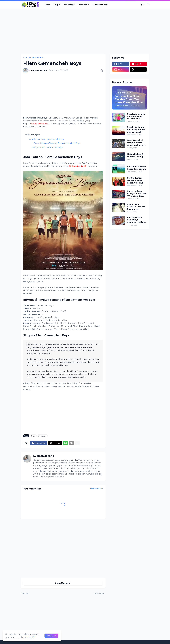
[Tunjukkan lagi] (77, 443)
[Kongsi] (101, 70)
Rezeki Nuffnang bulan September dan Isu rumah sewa (136, 130)
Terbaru (26, 593)
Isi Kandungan (33, 135)
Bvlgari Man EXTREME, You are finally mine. (136, 207)
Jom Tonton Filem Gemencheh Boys (46, 139)
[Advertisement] (85, 31)
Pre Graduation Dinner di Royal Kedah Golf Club (135, 180)
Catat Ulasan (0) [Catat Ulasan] (63, 583)
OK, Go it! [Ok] (51, 636)
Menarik (83, 5)
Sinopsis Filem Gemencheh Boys (48, 147)
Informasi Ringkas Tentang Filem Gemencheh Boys (56, 143)
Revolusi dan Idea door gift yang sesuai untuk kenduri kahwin (136, 116)
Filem (41, 57)
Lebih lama (99, 593)
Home (47, 5)
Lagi (56, 5)
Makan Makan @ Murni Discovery (135, 155)
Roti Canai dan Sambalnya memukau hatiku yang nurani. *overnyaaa (136, 220)
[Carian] (147, 5)
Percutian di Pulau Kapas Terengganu (137, 168)
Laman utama (30, 57)
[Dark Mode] (142, 5)
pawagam (42, 436)
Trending (69, 5)
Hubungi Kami (100, 5)
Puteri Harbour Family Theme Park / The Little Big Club (137, 194)
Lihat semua (96, 489)
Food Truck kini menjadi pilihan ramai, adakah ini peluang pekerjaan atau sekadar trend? (137, 143)
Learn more (27, 637)
